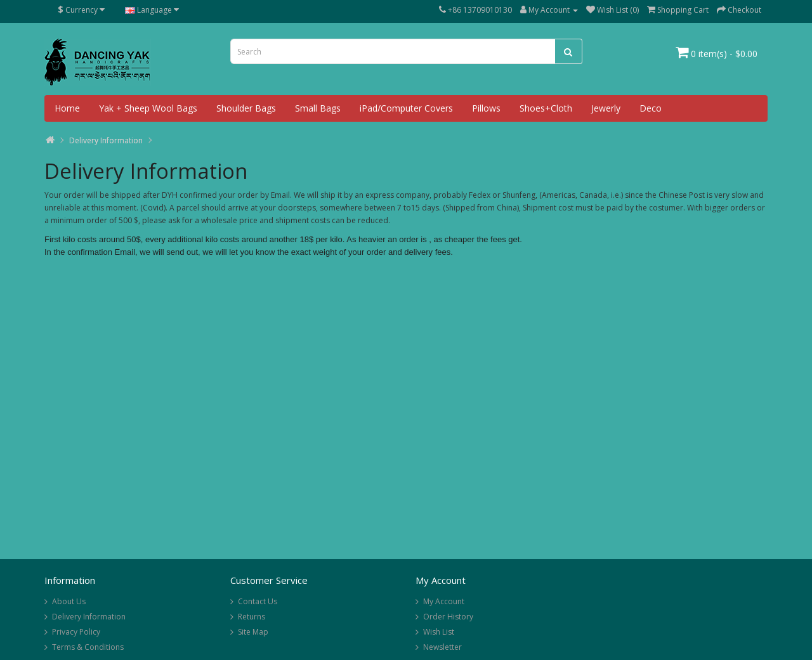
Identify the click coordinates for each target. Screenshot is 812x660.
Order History (448, 617)
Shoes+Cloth (546, 108)
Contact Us (258, 601)
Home (67, 108)
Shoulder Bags (246, 108)
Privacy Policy (76, 632)
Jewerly (606, 108)
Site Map (253, 632)
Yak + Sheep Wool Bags (148, 108)
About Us (69, 601)
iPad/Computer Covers (406, 108)
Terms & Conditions (88, 647)
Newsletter (442, 647)
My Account (444, 601)
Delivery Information (106, 140)
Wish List (439, 632)
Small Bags (318, 108)
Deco (651, 108)
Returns (252, 617)
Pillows (486, 108)
